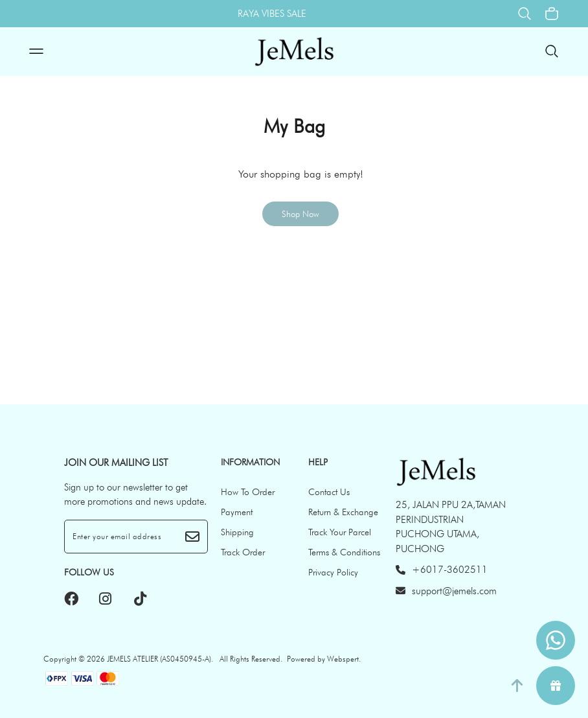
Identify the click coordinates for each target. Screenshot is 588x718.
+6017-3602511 (442, 570)
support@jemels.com (446, 591)
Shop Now (300, 214)
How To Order (248, 492)
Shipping (237, 532)
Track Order (243, 552)
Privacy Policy (333, 572)
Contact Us (329, 492)
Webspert (343, 659)
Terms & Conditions (344, 552)
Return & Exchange (343, 512)
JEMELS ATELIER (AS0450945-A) (159, 659)
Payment (237, 512)
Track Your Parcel (340, 532)
